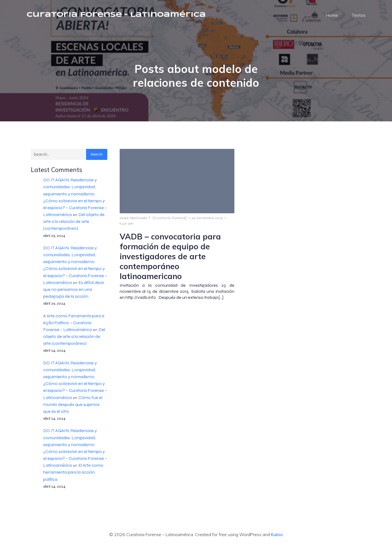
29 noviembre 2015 (207, 218)
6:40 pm (127, 223)
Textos (359, 15)
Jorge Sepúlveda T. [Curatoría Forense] (153, 218)
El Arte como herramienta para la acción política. (73, 472)
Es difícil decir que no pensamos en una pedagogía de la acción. (74, 289)
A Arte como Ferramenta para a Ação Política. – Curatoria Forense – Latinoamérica (74, 323)
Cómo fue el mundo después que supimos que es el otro (73, 404)
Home (332, 15)
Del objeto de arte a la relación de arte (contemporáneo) (74, 221)
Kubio (277, 534)
